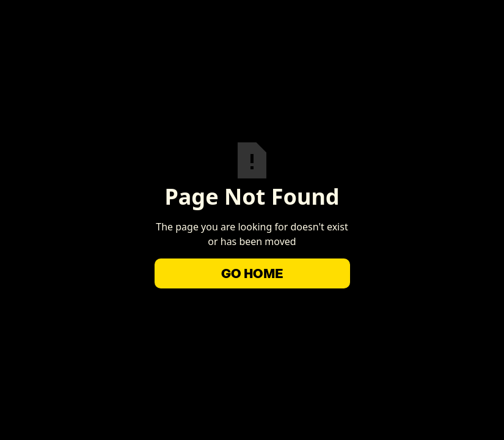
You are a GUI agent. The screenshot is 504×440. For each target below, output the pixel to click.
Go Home (252, 273)
